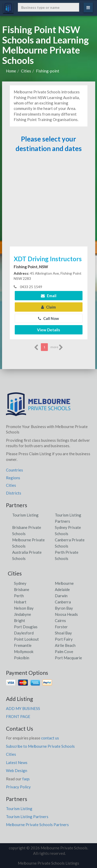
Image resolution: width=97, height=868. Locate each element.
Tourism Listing (25, 515)
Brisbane (22, 589)
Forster (61, 627)
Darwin (61, 596)
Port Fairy (64, 639)
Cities (26, 71)
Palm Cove (64, 652)
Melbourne (64, 583)
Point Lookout (26, 639)
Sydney (20, 583)
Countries (14, 470)
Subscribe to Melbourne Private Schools (40, 746)
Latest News (17, 762)
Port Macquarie (68, 658)
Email (49, 296)
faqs (26, 779)
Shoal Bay (63, 633)
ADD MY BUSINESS (23, 708)
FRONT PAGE (18, 716)
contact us (50, 738)
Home (11, 71)
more (57, 347)
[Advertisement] (49, 202)
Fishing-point (48, 71)
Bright (20, 620)
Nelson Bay (24, 608)
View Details (48, 330)
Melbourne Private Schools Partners (37, 825)
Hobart (20, 602)
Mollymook (24, 652)
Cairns (60, 620)
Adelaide (62, 589)
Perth (19, 596)
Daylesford (24, 633)
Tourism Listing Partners (27, 817)
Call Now (48, 318)
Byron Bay (64, 608)
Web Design (17, 770)
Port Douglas (26, 627)
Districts (14, 493)
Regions (13, 478)
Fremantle (23, 645)
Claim (48, 307)
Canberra (63, 602)
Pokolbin (22, 658)
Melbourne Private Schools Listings (48, 863)
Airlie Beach (65, 645)
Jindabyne (23, 614)
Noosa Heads (66, 614)
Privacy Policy (18, 787)
